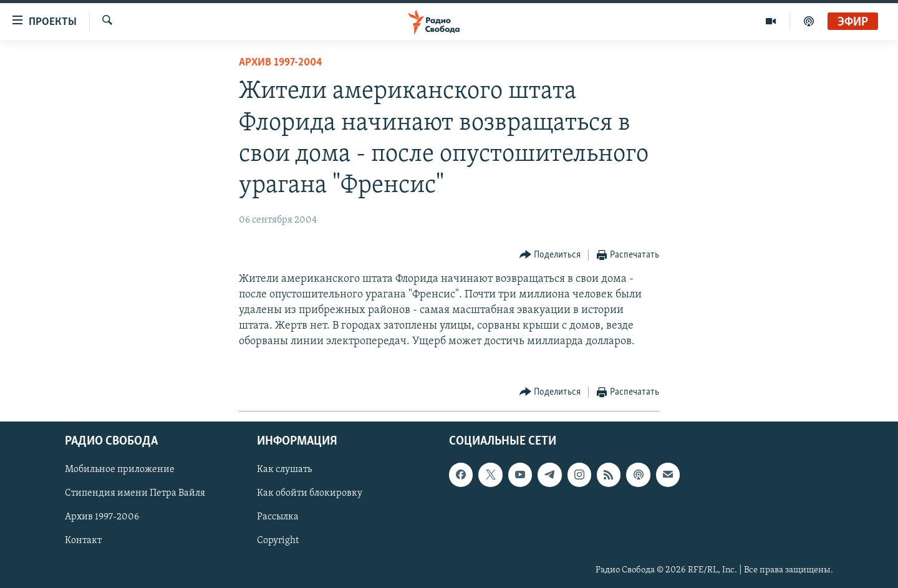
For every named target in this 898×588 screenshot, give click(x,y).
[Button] (550, 255)
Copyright (278, 541)
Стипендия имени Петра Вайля (135, 493)
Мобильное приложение (120, 470)
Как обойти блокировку (310, 493)
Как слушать (284, 470)
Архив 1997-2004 (281, 63)
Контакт (83, 541)
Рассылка (278, 517)
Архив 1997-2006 (102, 517)
